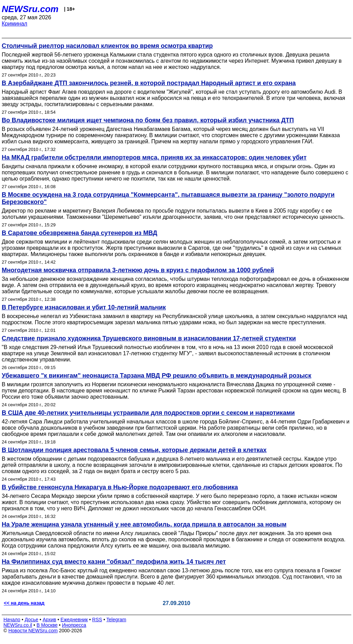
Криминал (14, 24)
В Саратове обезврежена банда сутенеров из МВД (79, 233)
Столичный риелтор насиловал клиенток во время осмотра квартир (107, 46)
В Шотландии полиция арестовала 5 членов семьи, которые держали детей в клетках (134, 450)
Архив (49, 620)
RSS (97, 620)
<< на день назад (24, 603)
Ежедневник (74, 620)
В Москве (47, 625)
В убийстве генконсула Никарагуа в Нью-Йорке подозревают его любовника (120, 487)
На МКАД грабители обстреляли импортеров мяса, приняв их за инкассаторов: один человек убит (154, 157)
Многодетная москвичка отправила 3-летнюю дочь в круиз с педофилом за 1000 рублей (138, 270)
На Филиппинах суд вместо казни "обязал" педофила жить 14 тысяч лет (114, 562)
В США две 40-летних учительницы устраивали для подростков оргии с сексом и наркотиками (148, 413)
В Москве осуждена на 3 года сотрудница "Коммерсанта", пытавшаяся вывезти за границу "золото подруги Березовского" (168, 198)
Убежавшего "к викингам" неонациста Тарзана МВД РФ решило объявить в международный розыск (157, 376)
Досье (31, 620)
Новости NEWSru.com (33, 631)
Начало (12, 620)
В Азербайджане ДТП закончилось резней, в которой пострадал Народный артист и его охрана (149, 83)
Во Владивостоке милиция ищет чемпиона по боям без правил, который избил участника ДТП (148, 120)
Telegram (117, 620)
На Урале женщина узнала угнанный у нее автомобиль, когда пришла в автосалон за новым (144, 524)
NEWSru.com (30, 9)
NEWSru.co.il (18, 625)
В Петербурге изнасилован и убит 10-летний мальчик (84, 307)
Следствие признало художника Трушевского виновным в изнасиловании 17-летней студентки (149, 338)
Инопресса (74, 625)
